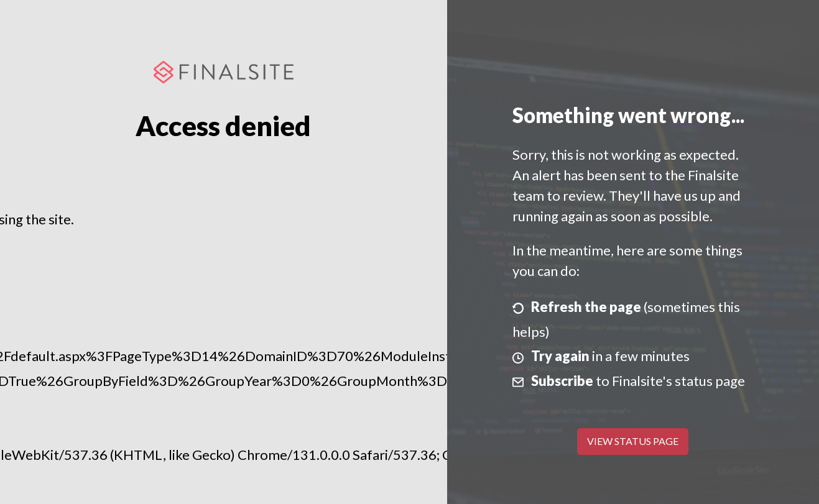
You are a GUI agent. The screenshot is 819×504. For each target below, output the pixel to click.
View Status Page (633, 441)
